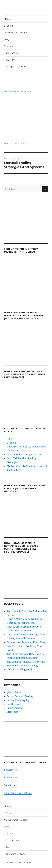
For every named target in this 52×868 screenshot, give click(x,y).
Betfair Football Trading (20, 696)
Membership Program (16, 33)
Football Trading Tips (19, 700)
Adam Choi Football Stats (18, 793)
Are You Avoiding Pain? (19, 669)
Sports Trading (15, 708)
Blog (7, 39)
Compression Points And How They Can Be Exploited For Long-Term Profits (26, 646)
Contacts (9, 46)
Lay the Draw (14, 704)
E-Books (9, 26)
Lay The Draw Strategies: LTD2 (24, 454)
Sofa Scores (10, 785)
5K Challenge (14, 692)
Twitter (10, 60)
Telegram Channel (16, 67)
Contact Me (12, 53)
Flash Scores (11, 777)
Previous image (11, 91)
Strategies (12, 712)
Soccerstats (10, 770)
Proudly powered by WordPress (20, 863)
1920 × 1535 (25, 143)
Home (7, 19)
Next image (26, 91)
